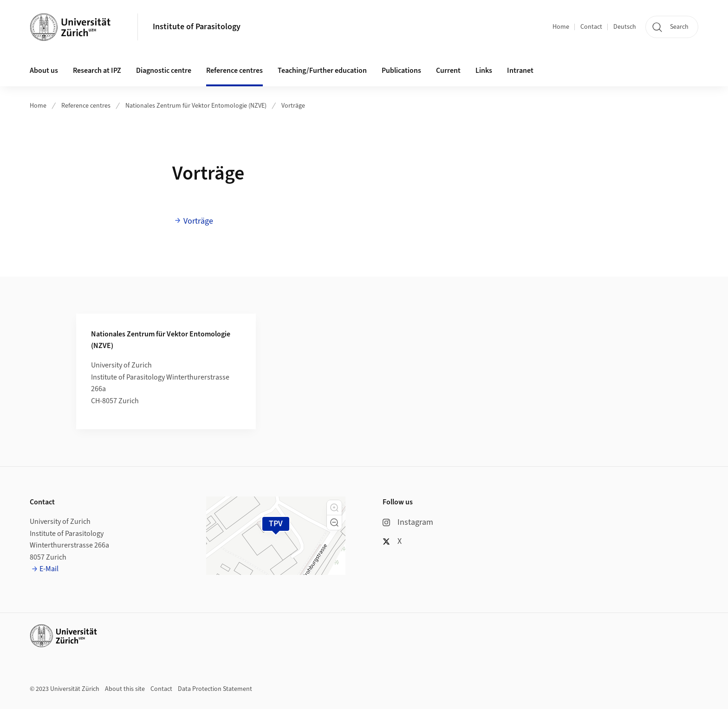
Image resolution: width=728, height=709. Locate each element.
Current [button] (448, 71)
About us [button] (44, 71)
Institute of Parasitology (197, 27)
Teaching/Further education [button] (322, 71)
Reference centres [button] (234, 71)
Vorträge (293, 106)
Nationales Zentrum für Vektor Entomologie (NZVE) (196, 106)
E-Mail (49, 569)
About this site (125, 689)
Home (561, 27)
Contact (591, 27)
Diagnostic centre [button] (164, 71)
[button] (334, 508)
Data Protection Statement (215, 689)
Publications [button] (401, 71)
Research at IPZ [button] (97, 71)
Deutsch (625, 27)
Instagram (408, 522)
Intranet (520, 71)
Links (484, 71)
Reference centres (86, 106)
